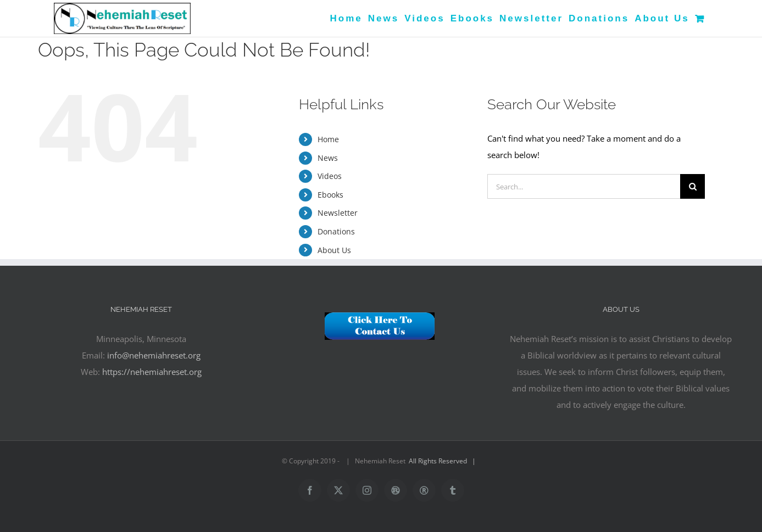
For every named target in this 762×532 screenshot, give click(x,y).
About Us (334, 250)
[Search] (693, 186)
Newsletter (338, 213)
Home (328, 139)
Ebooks (330, 195)
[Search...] (584, 186)
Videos (330, 176)
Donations (336, 231)
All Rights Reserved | (444, 461)
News (328, 158)
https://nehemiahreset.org (152, 372)
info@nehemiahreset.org (154, 355)
